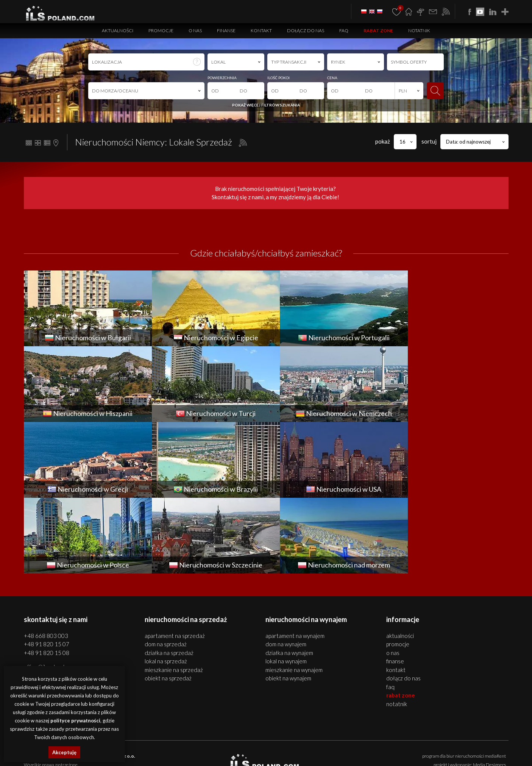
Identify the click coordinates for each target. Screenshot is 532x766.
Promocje (161, 30)
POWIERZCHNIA (222, 78)
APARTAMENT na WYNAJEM (295, 560)
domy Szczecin (176, 745)
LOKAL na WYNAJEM (286, 585)
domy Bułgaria (390, 745)
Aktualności (118, 30)
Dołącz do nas (306, 30)
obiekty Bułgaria (453, 745)
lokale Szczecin (205, 745)
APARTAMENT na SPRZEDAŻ (175, 560)
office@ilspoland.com (50, 591)
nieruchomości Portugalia (129, 754)
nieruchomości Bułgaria (307, 745)
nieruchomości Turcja (226, 754)
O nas (195, 30)
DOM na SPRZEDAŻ (166, 568)
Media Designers (489, 689)
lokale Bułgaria (421, 745)
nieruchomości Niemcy (270, 754)
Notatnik (419, 30)
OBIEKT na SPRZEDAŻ (168, 602)
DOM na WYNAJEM (286, 568)
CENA (332, 78)
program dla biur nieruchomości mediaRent (464, 680)
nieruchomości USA (404, 754)
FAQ (344, 30)
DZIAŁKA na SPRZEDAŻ (169, 577)
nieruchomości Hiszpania (179, 754)
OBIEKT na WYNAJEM (288, 602)
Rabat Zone (378, 30)
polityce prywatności (75, 721)
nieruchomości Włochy (447, 754)
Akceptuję (64, 752)
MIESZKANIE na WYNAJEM (294, 594)
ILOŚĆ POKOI (278, 78)
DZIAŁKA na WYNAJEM (289, 577)
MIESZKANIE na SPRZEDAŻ (174, 594)
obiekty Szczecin (236, 745)
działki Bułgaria (485, 745)
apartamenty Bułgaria (353, 745)
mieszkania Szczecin (141, 745)
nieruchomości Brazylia (361, 754)
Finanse (226, 30)
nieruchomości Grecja (315, 754)
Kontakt (261, 30)
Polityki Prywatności (317, 710)
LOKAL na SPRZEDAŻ (166, 585)
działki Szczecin (267, 745)
